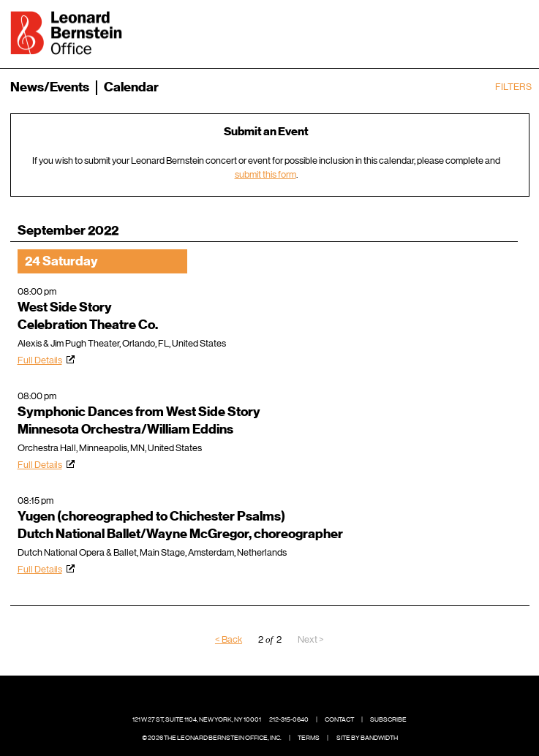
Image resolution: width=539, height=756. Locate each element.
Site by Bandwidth (367, 738)
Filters (513, 87)
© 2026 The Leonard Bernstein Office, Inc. (212, 738)
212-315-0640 (289, 719)
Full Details (40, 360)
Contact (339, 719)
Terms (309, 738)
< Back (229, 639)
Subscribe (388, 719)
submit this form (265, 174)
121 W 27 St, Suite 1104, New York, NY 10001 (197, 719)
